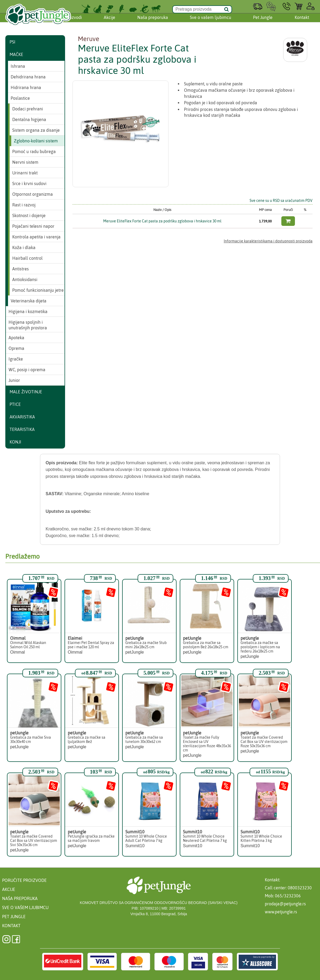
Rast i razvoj (24, 205)
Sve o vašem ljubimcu (211, 22)
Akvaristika (22, 417)
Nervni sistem (25, 162)
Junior (14, 380)
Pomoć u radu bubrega (34, 151)
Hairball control (27, 258)
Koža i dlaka (24, 247)
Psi (13, 42)
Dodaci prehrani (28, 109)
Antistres (21, 269)
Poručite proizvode (24, 880)
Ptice (15, 404)
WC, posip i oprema (27, 370)
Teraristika (22, 429)
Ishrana (18, 66)
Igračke (16, 359)
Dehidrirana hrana (28, 77)
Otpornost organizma (33, 194)
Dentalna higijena (29, 119)
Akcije (109, 22)
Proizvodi (73, 22)
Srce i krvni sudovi (29, 183)
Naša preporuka (153, 22)
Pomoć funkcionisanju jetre (38, 290)
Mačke (16, 54)
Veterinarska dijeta (29, 301)
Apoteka (16, 338)
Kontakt (302, 22)
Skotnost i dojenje (29, 215)
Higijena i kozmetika (28, 311)
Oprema (16, 348)
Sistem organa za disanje (36, 130)
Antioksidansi (25, 279)
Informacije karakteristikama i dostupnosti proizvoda (268, 241)
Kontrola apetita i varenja (36, 237)
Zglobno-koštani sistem (36, 141)
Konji (15, 442)
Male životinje (26, 392)
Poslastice (20, 98)
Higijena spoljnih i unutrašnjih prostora (28, 325)
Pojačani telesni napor (33, 226)
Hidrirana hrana (26, 87)
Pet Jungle (263, 22)
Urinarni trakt (25, 173)
